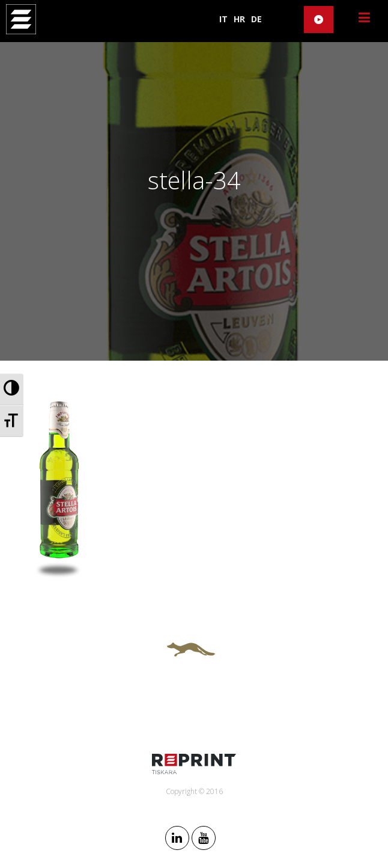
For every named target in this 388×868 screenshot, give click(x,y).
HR (239, 19)
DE (256, 19)
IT (223, 19)
